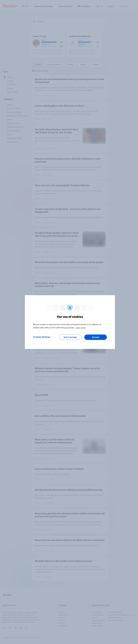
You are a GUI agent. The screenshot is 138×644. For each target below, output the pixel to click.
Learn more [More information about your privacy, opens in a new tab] (81, 327)
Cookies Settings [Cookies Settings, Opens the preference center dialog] (42, 337)
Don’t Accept (70, 337)
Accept (96, 337)
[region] (70, 322)
